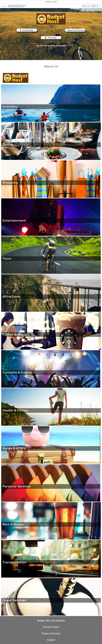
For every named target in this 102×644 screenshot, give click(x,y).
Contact (51, 640)
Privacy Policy (51, 627)
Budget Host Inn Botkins (51, 621)
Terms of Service (51, 633)
